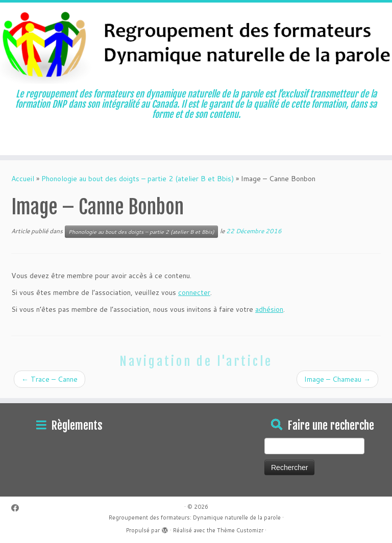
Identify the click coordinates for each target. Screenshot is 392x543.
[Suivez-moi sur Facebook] (18, 508)
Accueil (23, 179)
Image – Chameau (337, 379)
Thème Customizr (240, 530)
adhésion (269, 309)
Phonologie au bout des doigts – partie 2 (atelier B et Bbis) (138, 179)
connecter (194, 292)
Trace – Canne (50, 379)
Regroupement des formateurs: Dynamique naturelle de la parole (195, 517)
